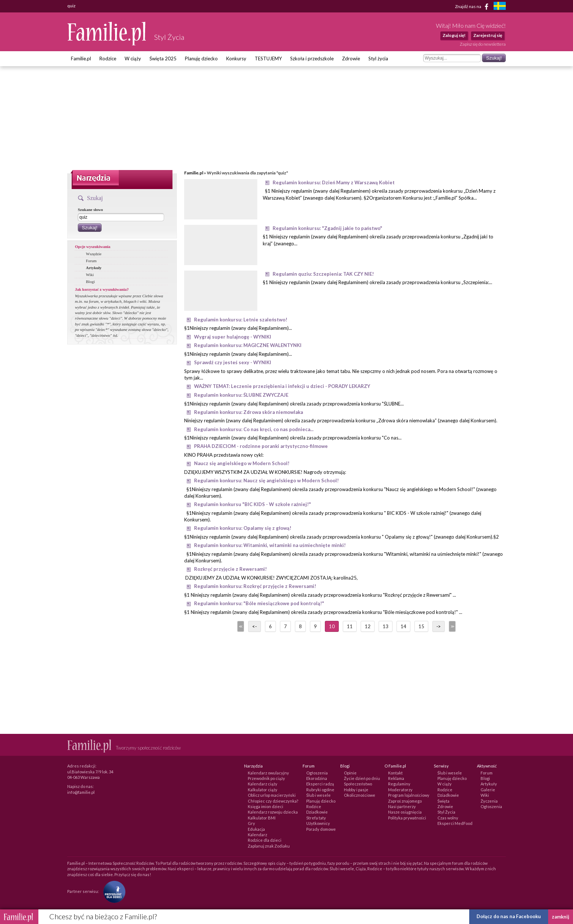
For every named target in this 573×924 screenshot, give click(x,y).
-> (439, 626)
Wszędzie (94, 254)
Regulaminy (399, 784)
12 (368, 626)
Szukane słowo (90, 210)
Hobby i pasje (356, 790)
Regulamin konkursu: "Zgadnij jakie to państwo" (327, 228)
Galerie (488, 790)
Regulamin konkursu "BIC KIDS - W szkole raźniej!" (253, 504)
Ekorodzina (317, 778)
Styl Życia (446, 812)
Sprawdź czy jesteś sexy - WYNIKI (233, 362)
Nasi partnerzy (402, 806)
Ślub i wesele (318, 795)
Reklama (396, 778)
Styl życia (378, 59)
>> (452, 626)
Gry (251, 823)
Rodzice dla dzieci (265, 840)
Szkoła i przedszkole (312, 59)
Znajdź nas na (473, 7)
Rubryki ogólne (320, 790)
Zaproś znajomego (405, 801)
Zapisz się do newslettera (483, 44)
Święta (443, 801)
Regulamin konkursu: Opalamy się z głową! (243, 528)
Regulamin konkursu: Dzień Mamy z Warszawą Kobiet (334, 182)
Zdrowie (351, 59)
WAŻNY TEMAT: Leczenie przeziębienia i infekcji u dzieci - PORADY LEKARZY (282, 386)
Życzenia (489, 801)
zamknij (561, 917)
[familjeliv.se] (500, 7)
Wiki (90, 275)
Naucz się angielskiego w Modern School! (242, 463)
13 (386, 626)
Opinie (350, 773)
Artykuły (94, 268)
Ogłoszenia (317, 773)
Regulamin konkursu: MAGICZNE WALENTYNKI (248, 345)
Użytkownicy (318, 823)
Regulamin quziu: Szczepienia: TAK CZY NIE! (323, 274)
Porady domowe (321, 829)
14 (403, 626)
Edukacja (256, 829)
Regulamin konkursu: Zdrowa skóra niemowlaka (248, 412)
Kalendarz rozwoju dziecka (273, 812)
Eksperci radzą (320, 784)
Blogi (90, 282)
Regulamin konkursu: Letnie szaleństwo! (241, 320)
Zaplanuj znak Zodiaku (269, 846)
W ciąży (133, 59)
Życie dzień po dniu (362, 778)
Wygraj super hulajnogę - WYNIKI (233, 337)
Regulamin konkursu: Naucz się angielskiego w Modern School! (266, 480)
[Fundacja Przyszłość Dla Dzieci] (113, 891)
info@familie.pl (81, 792)
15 (421, 626)
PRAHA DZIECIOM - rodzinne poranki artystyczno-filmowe (261, 446)
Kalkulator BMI (262, 818)
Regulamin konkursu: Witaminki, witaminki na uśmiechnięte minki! (270, 545)
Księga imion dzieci (265, 806)
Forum (91, 261)
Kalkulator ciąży (263, 790)
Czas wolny (448, 818)
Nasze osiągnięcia (405, 812)
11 (350, 626)
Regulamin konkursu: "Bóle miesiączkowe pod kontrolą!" (259, 603)
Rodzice (108, 59)
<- (255, 626)
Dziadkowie (317, 812)
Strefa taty (316, 818)
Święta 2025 (163, 59)
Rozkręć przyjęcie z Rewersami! (230, 569)
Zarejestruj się (488, 35)
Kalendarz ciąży (263, 784)
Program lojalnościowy (409, 795)
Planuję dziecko (201, 59)
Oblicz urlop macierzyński (272, 795)
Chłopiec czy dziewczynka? (273, 801)
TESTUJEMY (268, 59)
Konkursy (236, 59)
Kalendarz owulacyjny (268, 773)
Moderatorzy (400, 790)
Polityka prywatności (407, 818)
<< (240, 626)
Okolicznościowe (360, 795)
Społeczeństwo (358, 784)
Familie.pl (81, 59)
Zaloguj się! (454, 35)
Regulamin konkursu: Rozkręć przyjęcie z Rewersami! (255, 586)
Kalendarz (257, 835)
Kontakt (395, 773)
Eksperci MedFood (455, 823)
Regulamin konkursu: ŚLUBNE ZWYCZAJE (241, 395)
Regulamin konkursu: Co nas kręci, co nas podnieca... (254, 429)
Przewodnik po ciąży (266, 778)
